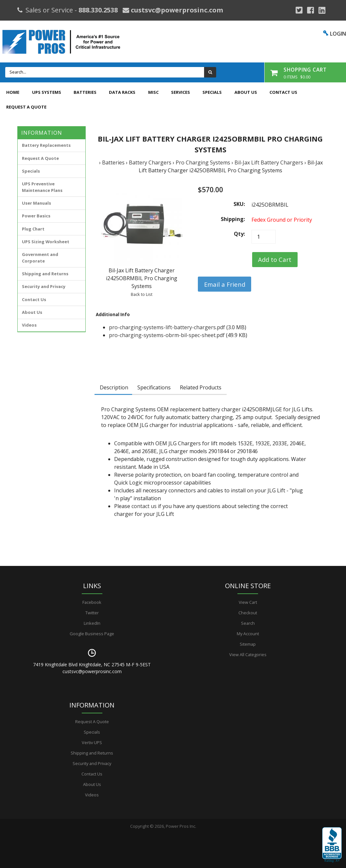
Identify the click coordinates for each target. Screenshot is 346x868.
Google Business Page (92, 634)
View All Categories (248, 655)
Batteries (85, 92)
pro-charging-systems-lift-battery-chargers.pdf (167, 327)
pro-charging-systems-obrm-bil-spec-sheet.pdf (167, 335)
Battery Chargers (150, 162)
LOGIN (338, 34)
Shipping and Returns (45, 274)
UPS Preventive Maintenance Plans (42, 187)
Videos (29, 325)
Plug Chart (33, 229)
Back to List (142, 294)
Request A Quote (26, 107)
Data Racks (122, 92)
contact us (144, 506)
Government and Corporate (40, 257)
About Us (246, 92)
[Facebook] (311, 10)
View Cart (248, 602)
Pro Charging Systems (203, 162)
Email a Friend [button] (225, 284)
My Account (248, 634)
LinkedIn (92, 623)
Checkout (248, 613)
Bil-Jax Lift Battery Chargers (269, 162)
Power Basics (36, 216)
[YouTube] (322, 10)
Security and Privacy (44, 286)
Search (248, 623)
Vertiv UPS (92, 742)
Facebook (92, 602)
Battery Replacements (46, 145)
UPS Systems (47, 92)
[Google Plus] (299, 10)
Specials (212, 92)
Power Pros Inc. (181, 826)
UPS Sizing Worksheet (46, 242)
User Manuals (36, 203)
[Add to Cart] (275, 260)
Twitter (92, 613)
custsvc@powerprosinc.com (176, 10)
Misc (153, 92)
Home (13, 92)
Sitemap (248, 644)
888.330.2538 (98, 10)
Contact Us (283, 92)
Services (181, 92)
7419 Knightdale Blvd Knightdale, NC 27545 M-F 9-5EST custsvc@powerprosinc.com (92, 668)
